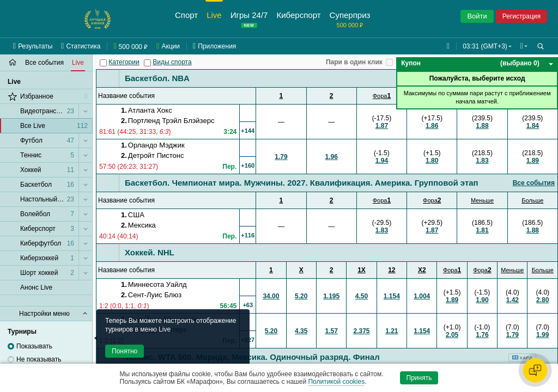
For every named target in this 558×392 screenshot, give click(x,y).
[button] (523, 46)
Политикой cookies (336, 382)
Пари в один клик (354, 62)
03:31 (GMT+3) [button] (483, 46)
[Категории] (103, 63)
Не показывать (39, 359)
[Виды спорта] (147, 63)
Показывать (34, 346)
